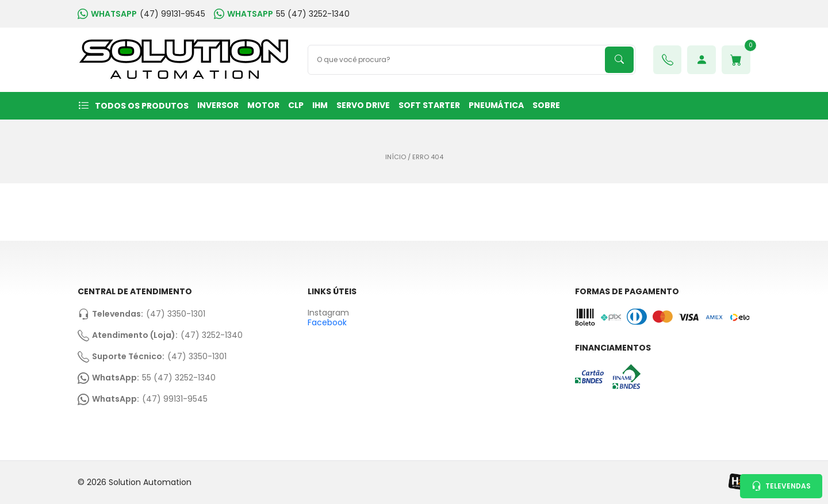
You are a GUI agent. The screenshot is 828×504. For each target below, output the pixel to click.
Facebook (327, 322)
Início (396, 157)
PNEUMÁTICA (496, 105)
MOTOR (263, 105)
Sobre (546, 105)
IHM (320, 105)
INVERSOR (218, 105)
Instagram (328, 313)
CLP (296, 105)
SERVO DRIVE (363, 105)
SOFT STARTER (429, 105)
